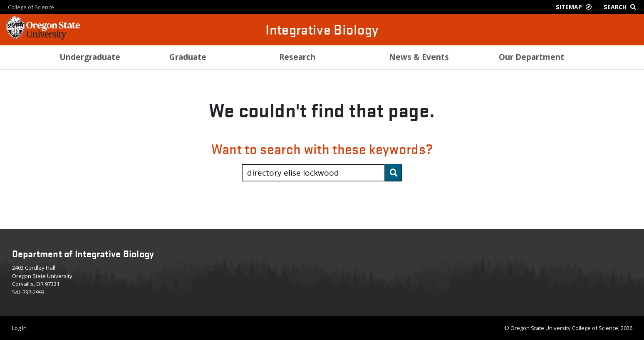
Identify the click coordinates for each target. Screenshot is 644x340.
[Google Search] (622, 7)
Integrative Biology (322, 29)
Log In (19, 328)
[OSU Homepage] (43, 37)
